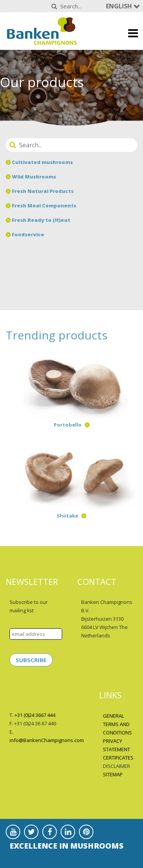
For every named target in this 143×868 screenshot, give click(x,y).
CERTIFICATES (118, 758)
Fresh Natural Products (40, 191)
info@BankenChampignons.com (47, 740)
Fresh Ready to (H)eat (38, 220)
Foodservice (25, 234)
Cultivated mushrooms (39, 162)
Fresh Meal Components (41, 205)
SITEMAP (113, 774)
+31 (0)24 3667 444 (35, 715)
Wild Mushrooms (31, 177)
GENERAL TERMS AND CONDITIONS (117, 724)
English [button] (120, 6)
